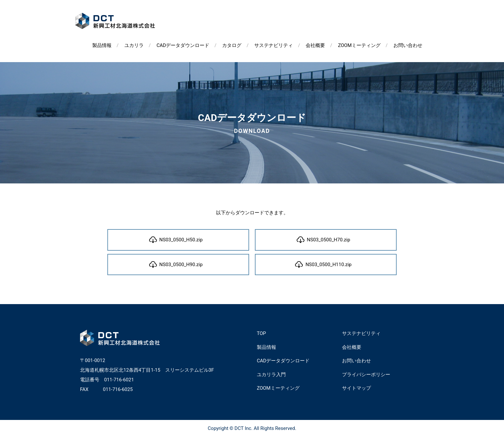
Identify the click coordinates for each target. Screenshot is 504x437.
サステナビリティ (274, 45)
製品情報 (102, 45)
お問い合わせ (408, 45)
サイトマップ (356, 388)
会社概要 (315, 45)
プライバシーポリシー (366, 375)
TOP (261, 333)
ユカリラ (134, 45)
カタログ (232, 45)
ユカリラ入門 (271, 375)
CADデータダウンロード (183, 45)
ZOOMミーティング (359, 45)
